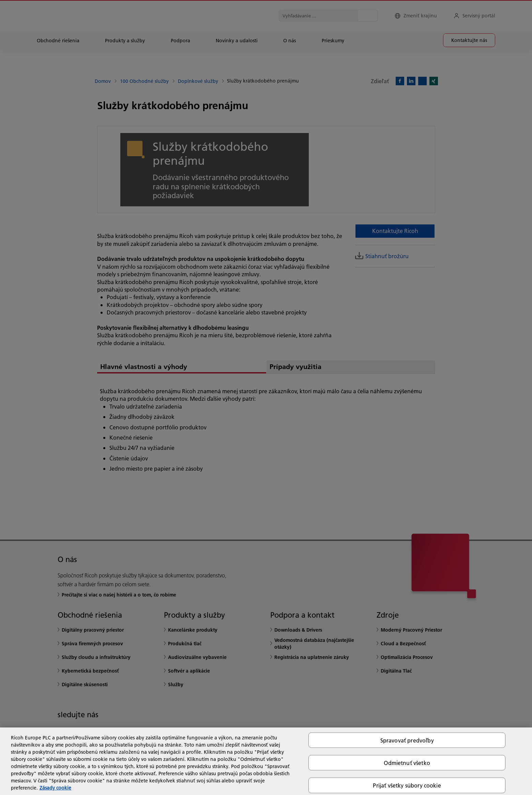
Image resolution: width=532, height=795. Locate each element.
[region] (266, 761)
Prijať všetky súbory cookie (407, 785)
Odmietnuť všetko (407, 763)
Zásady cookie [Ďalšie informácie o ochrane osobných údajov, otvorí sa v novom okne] (55, 788)
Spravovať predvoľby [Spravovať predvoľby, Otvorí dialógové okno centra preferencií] (407, 740)
